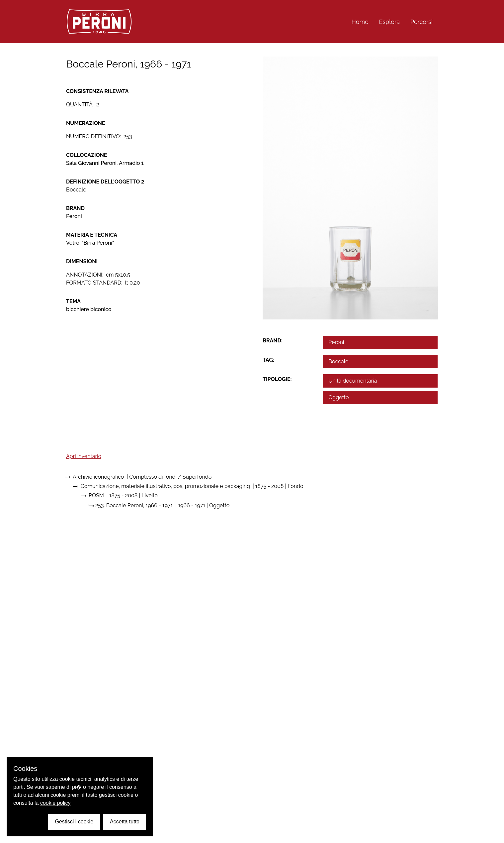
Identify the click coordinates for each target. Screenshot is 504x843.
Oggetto (338, 397)
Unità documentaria (353, 381)
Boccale (338, 361)
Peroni (336, 342)
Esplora (389, 22)
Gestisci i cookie (74, 822)
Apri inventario (84, 456)
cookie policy (55, 803)
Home (360, 22)
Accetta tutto (125, 822)
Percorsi (421, 22)
